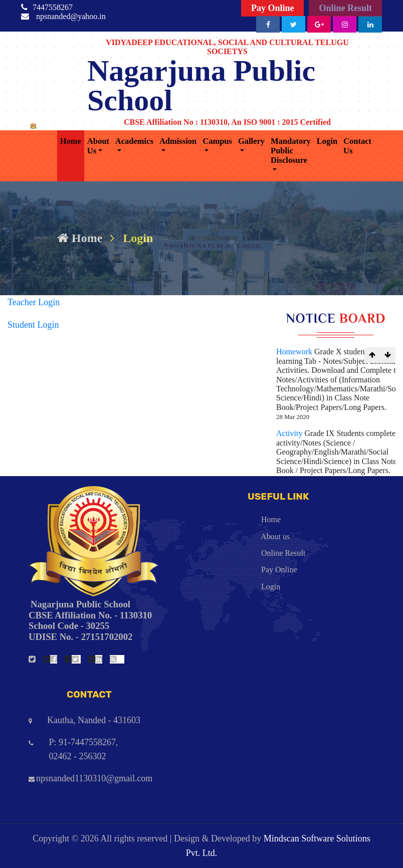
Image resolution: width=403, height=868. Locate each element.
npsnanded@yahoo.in (71, 16)
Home (71, 141)
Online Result (345, 8)
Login (327, 141)
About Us (98, 146)
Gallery (251, 141)
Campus (217, 141)
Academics (134, 141)
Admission (178, 141)
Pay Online (273, 8)
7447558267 (53, 7)
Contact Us (357, 146)
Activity (290, 433)
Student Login (33, 325)
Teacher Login (34, 302)
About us (249, 536)
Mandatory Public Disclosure (291, 151)
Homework (295, 352)
